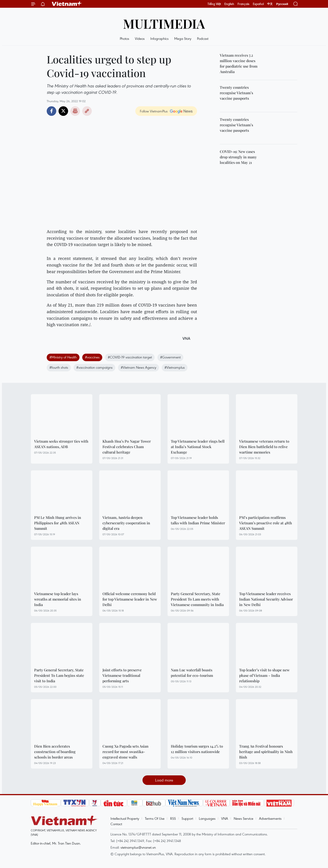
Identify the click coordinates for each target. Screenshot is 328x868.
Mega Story (183, 38)
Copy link (87, 111)
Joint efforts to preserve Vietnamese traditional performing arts (122, 675)
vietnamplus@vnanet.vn (138, 847)
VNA (225, 818)
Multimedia (164, 23)
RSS (173, 818)
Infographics (159, 38)
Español (258, 4)
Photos (124, 38)
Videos (140, 38)
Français (243, 4)
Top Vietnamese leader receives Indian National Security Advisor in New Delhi (266, 599)
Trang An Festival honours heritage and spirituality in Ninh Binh (266, 752)
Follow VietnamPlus (154, 111)
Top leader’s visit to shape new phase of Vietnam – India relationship (264, 675)
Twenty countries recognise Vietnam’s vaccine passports (236, 93)
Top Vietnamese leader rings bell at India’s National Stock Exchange (198, 447)
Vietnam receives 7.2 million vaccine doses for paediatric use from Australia (239, 63)
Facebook (51, 111)
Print (75, 111)
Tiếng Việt (214, 4)
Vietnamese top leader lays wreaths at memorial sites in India (58, 599)
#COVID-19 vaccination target (130, 357)
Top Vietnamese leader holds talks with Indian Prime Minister (198, 520)
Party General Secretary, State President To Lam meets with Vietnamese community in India (197, 599)
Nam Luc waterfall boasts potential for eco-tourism (192, 673)
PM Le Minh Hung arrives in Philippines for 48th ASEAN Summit (58, 523)
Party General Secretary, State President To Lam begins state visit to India (59, 675)
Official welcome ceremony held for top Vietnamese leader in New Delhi (130, 599)
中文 (270, 4)
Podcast (203, 38)
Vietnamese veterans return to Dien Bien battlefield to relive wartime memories (264, 447)
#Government (170, 357)
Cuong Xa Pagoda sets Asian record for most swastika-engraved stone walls (126, 752)
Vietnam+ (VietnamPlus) (67, 4)
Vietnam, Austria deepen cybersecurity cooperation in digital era (126, 523)
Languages (207, 818)
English (229, 4)
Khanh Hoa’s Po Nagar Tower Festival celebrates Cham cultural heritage (127, 447)
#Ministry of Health (63, 357)
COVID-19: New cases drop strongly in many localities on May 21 (238, 157)
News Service (243, 818)
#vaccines (92, 357)
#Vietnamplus (175, 367)
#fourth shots (59, 367)
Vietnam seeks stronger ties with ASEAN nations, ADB (61, 444)
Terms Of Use (155, 818)
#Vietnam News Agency (138, 367)
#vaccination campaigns (94, 367)
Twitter (63, 111)
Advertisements (270, 818)
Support (187, 818)
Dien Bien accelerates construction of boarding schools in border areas (55, 752)
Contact (116, 824)
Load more (164, 780)
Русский (282, 4)
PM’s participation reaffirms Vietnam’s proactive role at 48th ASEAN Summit (266, 523)
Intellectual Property (125, 818)
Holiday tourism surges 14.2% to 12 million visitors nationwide (197, 749)
